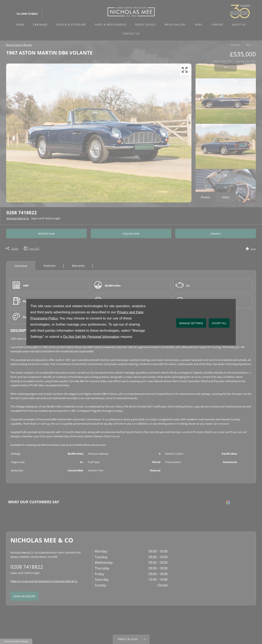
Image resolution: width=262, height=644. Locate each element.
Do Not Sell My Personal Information (91, 337)
